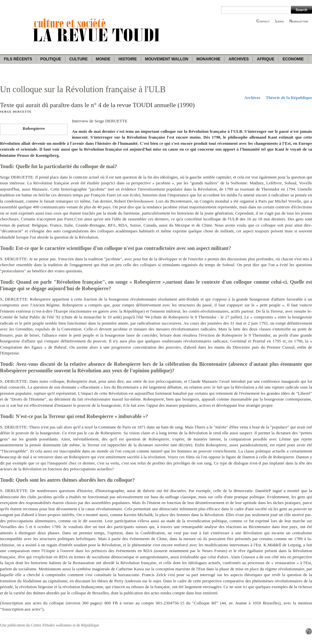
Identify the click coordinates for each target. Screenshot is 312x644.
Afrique (266, 59)
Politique (51, 59)
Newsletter (299, 21)
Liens (279, 21)
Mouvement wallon (167, 59)
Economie (293, 59)
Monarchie (208, 59)
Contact (263, 21)
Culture (78, 59)
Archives (239, 59)
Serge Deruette (16, 112)
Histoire (127, 59)
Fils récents (18, 59)
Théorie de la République (289, 98)
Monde (103, 59)
